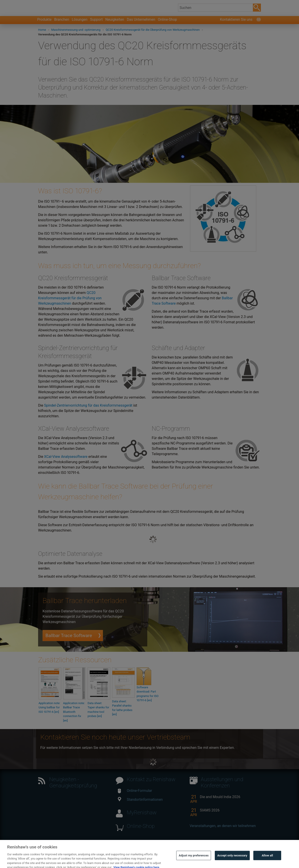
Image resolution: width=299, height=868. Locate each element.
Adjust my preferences (194, 862)
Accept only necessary (232, 862)
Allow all (267, 862)
